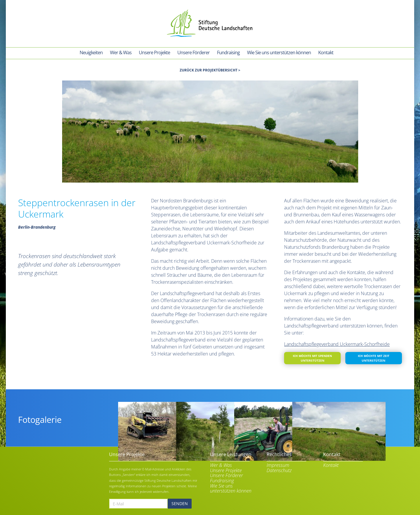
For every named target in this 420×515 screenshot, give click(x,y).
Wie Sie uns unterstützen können (231, 487)
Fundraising (222, 480)
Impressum (278, 465)
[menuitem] (91, 53)
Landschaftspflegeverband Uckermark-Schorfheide (337, 343)
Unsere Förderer (226, 475)
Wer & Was (221, 465)
